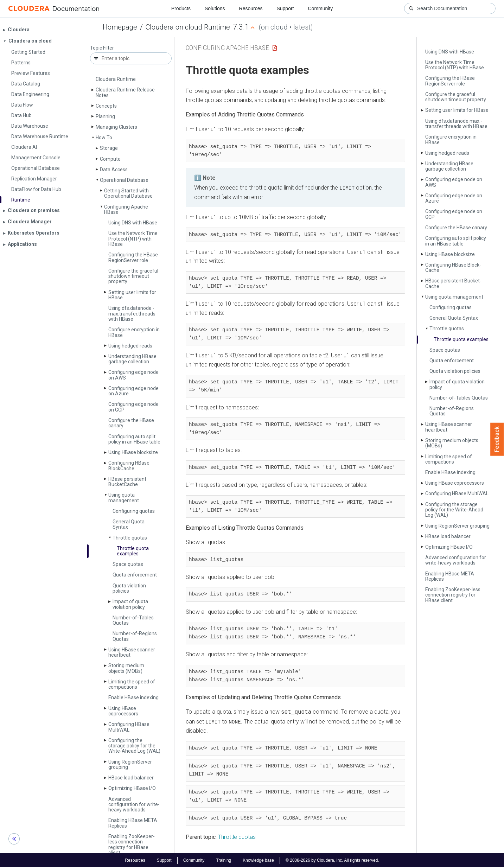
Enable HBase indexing (133, 697)
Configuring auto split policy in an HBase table (134, 439)
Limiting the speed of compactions (132, 684)
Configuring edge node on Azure (133, 391)
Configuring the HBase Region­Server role (133, 257)
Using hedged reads (130, 346)
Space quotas (128, 564)
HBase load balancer (131, 778)
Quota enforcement (135, 575)
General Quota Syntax (129, 524)
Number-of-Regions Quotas (135, 636)
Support (285, 8)
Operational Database (124, 180)
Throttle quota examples (133, 551)
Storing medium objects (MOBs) (126, 668)
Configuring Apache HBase (126, 209)
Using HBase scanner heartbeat (132, 652)
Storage (109, 148)
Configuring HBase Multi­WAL (129, 727)
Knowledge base (258, 859)
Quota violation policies (129, 588)
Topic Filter (102, 48)
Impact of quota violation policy (130, 604)
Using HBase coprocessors (123, 711)
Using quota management (124, 498)
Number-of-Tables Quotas (133, 620)
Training (224, 859)
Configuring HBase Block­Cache (129, 466)
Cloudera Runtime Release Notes (125, 92)
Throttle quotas (130, 538)
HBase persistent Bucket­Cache (127, 482)
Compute (110, 159)
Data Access (114, 170)
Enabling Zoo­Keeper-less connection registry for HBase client (132, 844)
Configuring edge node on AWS (133, 375)
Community (321, 8)
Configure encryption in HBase (134, 332)
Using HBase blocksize (133, 452)
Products (181, 8)
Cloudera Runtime (116, 79)
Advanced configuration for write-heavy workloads (134, 805)
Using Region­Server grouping (130, 764)
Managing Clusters (116, 127)
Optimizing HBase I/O (132, 788)
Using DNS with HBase (133, 223)
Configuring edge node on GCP (133, 407)
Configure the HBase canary (131, 423)
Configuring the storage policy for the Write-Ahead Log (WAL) (134, 746)
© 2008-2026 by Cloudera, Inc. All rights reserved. (332, 859)
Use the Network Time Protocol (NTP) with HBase (133, 239)
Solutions (215, 8)
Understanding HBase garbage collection (132, 359)
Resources (251, 8)
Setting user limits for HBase (132, 295)
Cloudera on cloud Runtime (188, 27)
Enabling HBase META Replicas (133, 823)
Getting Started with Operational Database (128, 193)
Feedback (497, 439)
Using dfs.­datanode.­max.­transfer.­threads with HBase (132, 314)
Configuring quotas (134, 511)
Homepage (120, 27)
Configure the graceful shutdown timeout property (133, 276)
